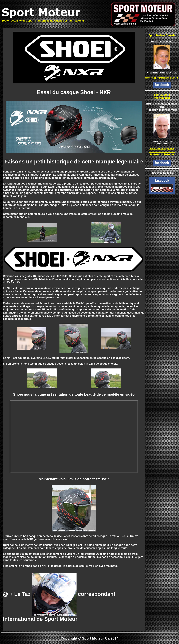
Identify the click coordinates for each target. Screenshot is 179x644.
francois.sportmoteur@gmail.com (162, 78)
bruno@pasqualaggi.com (162, 149)
